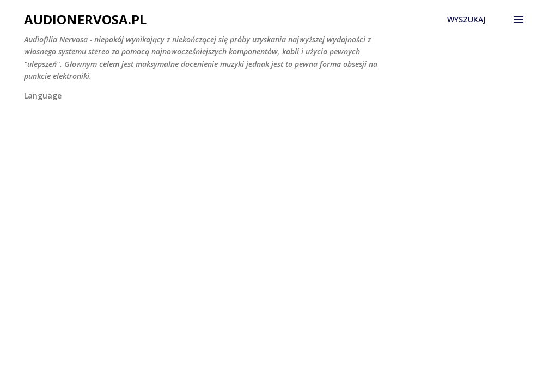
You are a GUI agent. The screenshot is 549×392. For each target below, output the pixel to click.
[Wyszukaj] (466, 20)
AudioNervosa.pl (85, 19)
